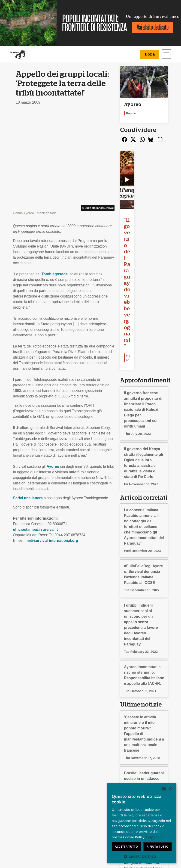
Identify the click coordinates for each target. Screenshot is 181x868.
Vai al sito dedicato (153, 27)
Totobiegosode (55, 178)
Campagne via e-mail (70, 799)
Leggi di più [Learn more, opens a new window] (155, 837)
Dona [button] (150, 54)
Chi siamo (21, 788)
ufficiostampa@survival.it (35, 433)
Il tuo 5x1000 (103, 799)
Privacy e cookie (26, 804)
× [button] (170, 789)
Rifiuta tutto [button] (158, 847)
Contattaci (21, 810)
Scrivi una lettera (28, 402)
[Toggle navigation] (166, 54)
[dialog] (142, 823)
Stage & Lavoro (25, 793)
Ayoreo (53, 370)
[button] (142, 856)
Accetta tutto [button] (126, 847)
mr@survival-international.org (52, 444)
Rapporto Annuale (27, 799)
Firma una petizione (68, 804)
